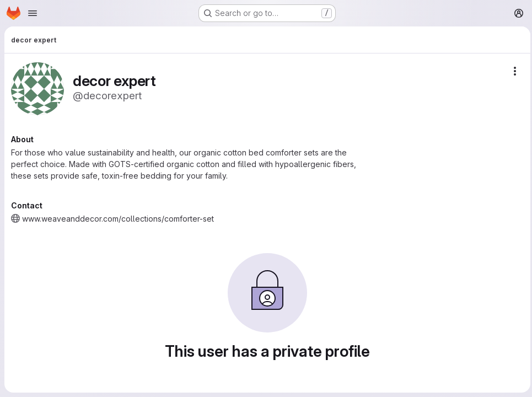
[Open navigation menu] (33, 13)
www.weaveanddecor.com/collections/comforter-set (118, 219)
